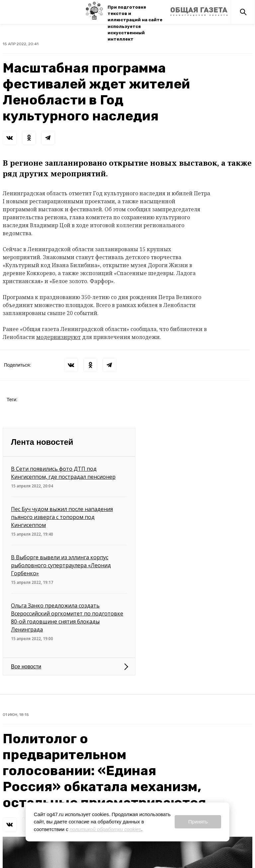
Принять (198, 822)
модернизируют (58, 337)
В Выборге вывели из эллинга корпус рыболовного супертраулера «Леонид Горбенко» (61, 565)
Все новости (26, 667)
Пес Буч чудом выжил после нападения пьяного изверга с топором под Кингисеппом (62, 517)
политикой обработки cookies (105, 829)
